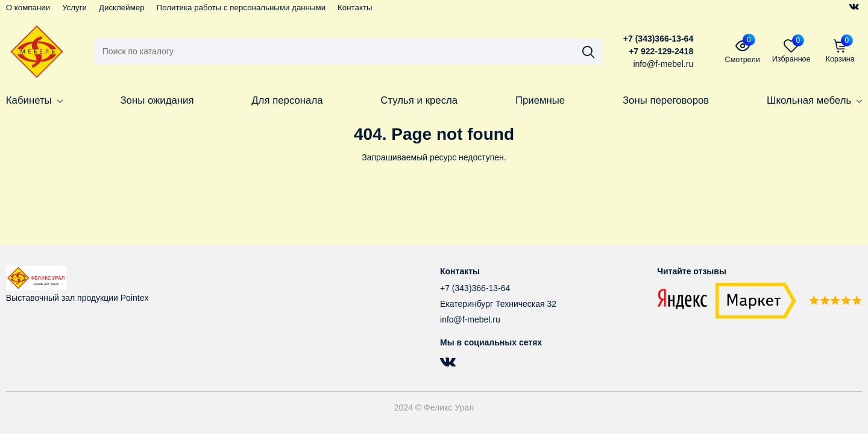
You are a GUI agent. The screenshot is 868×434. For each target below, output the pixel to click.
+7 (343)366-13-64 (658, 39)
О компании (28, 8)
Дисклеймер (122, 8)
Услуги (74, 8)
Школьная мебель (814, 100)
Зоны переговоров (666, 100)
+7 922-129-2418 (661, 51)
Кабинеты (34, 100)
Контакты (355, 8)
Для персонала (287, 100)
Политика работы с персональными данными (241, 8)
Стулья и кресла (419, 100)
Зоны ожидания (157, 100)
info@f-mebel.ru (470, 319)
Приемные (540, 100)
